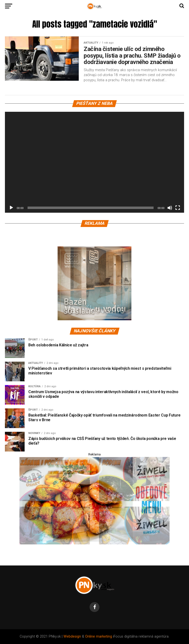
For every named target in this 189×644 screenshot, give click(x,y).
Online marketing (99, 636)
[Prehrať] (11, 208)
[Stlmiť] (170, 208)
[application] (94, 162)
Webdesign (72, 636)
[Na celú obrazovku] (178, 208)
